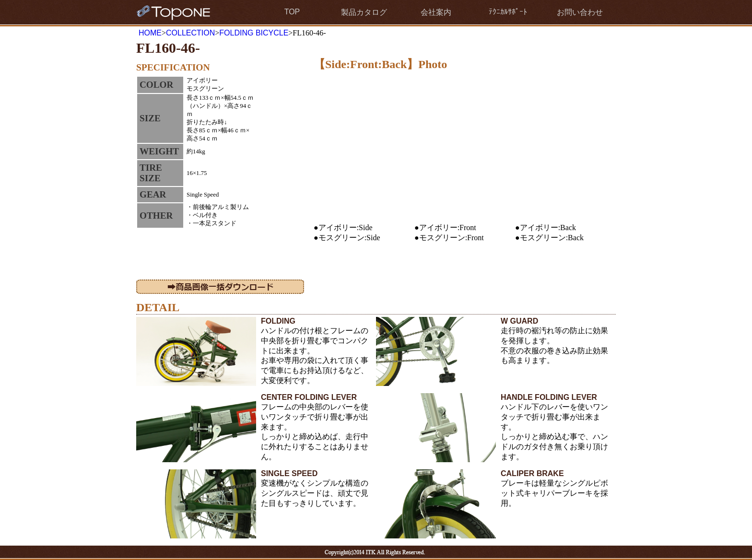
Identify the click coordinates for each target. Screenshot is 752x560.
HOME (150, 33)
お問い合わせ (580, 12)
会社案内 (436, 12)
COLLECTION (190, 33)
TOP (292, 12)
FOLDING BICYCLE (254, 33)
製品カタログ (364, 12)
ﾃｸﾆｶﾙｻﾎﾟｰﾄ (508, 12)
